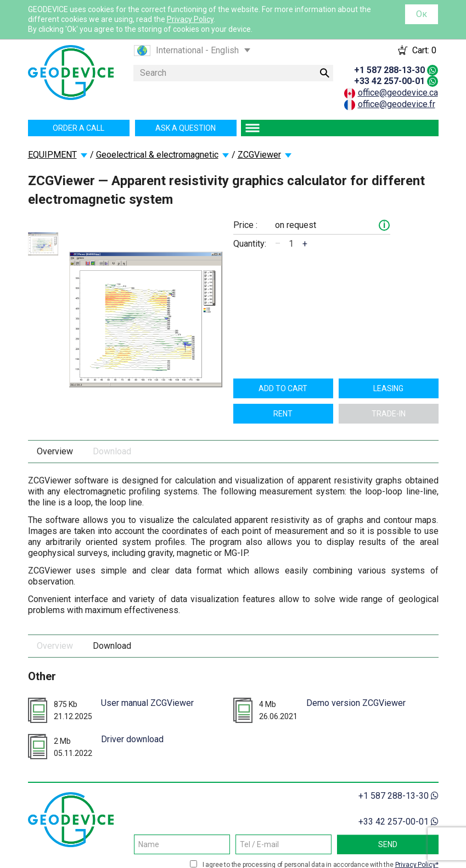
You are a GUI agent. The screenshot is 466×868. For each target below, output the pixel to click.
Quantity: (250, 244)
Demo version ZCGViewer (356, 703)
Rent (283, 414)
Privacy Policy (190, 19)
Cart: (424, 50)
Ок (422, 14)
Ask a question (186, 128)
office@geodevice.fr (397, 104)
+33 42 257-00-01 (389, 81)
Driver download (132, 739)
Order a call (78, 128)
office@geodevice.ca (398, 93)
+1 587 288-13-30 (389, 70)
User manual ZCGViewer (147, 703)
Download (112, 451)
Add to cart (283, 388)
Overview (55, 451)
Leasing (388, 388)
